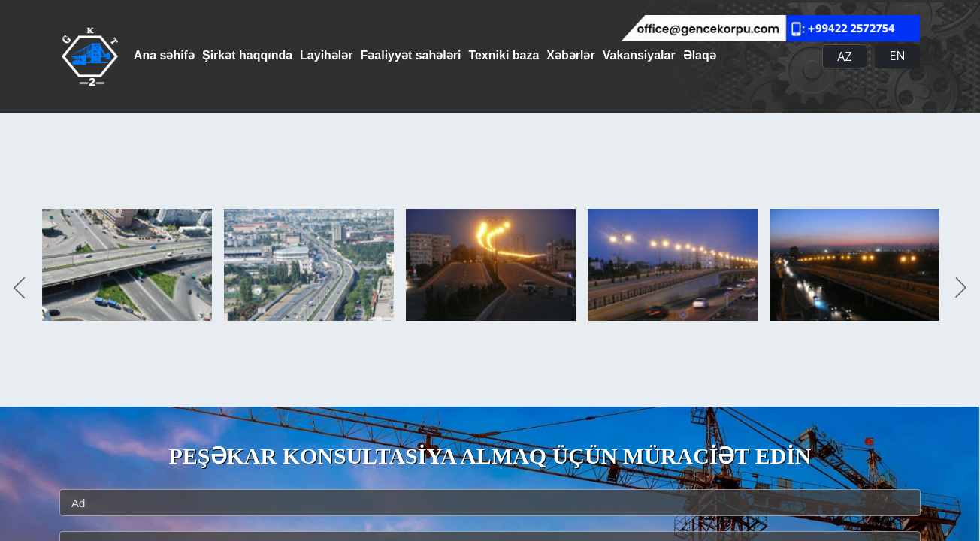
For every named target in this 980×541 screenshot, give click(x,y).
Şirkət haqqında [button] (259, 55)
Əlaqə (779, 55)
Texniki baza (549, 55)
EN (898, 56)
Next (961, 289)
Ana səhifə (164, 55)
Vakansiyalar (707, 55)
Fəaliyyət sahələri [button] (445, 55)
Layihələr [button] (349, 55)
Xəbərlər (627, 55)
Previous (19, 289)
